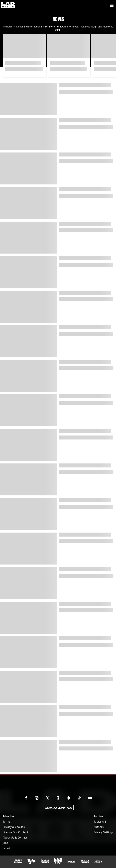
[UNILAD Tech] (98, 861)
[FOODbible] (85, 862)
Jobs (5, 843)
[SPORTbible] (18, 862)
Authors (99, 827)
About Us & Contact (15, 838)
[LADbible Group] (58, 862)
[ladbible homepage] (8, 5)
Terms (6, 822)
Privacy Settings (104, 832)
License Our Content (15, 832)
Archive (98, 816)
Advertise (8, 816)
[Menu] (112, 5)
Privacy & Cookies (14, 827)
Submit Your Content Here (58, 808)
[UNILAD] (71, 862)
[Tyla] (31, 861)
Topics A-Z (100, 822)
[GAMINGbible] (45, 861)
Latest (6, 848)
